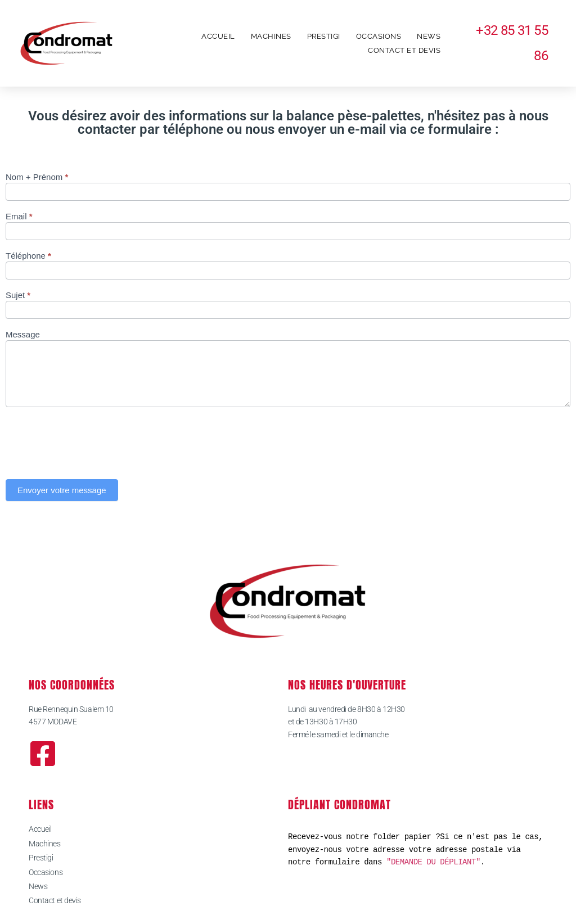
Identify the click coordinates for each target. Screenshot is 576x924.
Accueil (218, 36)
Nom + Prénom (37, 177)
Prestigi (324, 36)
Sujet (18, 295)
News (429, 36)
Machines (271, 36)
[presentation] (91, 440)
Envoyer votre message (62, 490)
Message (23, 335)
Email (19, 217)
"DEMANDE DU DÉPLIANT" (433, 862)
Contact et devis (404, 50)
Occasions (379, 36)
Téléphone (28, 256)
